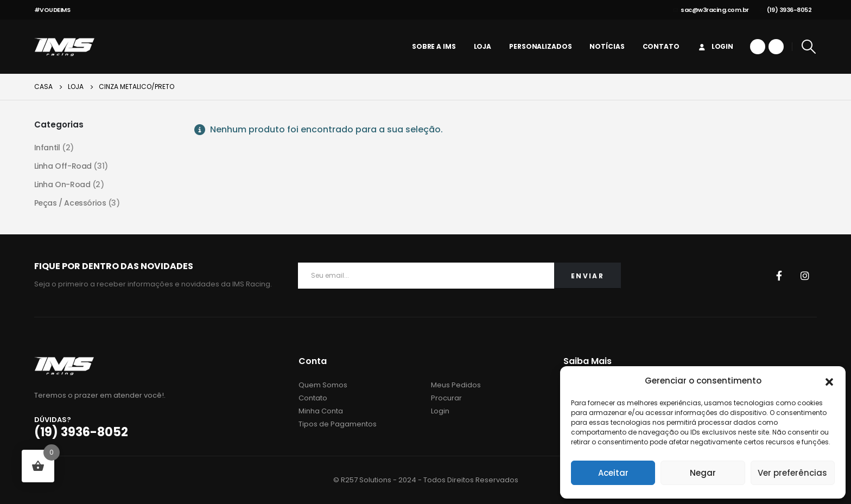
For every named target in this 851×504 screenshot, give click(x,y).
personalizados (540, 46)
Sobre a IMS (434, 46)
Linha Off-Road (63, 166)
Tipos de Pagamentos (338, 424)
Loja (483, 46)
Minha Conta (321, 411)
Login (715, 46)
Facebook (779, 276)
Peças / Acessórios (70, 203)
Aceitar (613, 473)
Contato (661, 46)
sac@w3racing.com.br (711, 10)
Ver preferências (792, 473)
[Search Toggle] (808, 47)
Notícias (607, 46)
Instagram (805, 276)
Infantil (47, 148)
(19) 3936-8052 (786, 10)
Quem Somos (323, 385)
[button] (829, 381)
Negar (703, 473)
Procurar (446, 398)
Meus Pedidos (456, 385)
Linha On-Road (62, 184)
